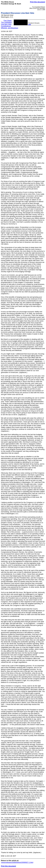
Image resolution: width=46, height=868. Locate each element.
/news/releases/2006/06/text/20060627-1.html (17, 862)
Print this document (38, 2)
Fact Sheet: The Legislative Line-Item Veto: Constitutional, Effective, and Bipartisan (10, 24)
